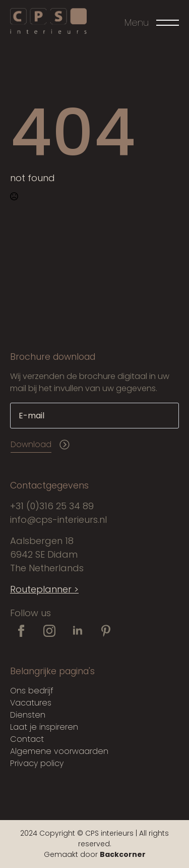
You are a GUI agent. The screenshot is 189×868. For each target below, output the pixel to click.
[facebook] (21, 631)
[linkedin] (78, 631)
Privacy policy (37, 763)
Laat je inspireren (44, 727)
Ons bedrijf (32, 691)
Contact (27, 739)
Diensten (28, 715)
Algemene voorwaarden (59, 751)
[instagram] (49, 631)
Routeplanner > (44, 589)
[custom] (106, 631)
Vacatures (31, 703)
